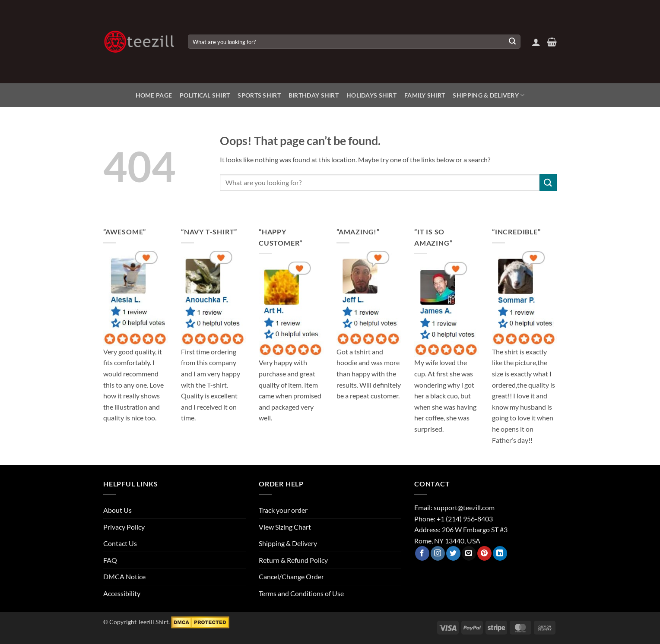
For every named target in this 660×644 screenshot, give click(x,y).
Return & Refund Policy (293, 560)
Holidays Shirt (371, 95)
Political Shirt (205, 95)
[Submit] (512, 42)
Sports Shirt (259, 95)
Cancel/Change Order (291, 576)
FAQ (110, 560)
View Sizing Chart (285, 527)
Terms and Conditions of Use (301, 593)
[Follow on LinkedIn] (500, 553)
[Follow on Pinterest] (484, 553)
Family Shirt (425, 95)
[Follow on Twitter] (453, 553)
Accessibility (122, 593)
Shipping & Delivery (489, 95)
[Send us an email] (469, 553)
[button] (536, 42)
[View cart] (552, 42)
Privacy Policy (124, 527)
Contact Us (120, 543)
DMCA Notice (124, 576)
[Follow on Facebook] (422, 553)
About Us (117, 510)
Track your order (283, 510)
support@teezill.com (464, 507)
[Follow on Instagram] (438, 553)
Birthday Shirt (314, 95)
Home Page (154, 95)
